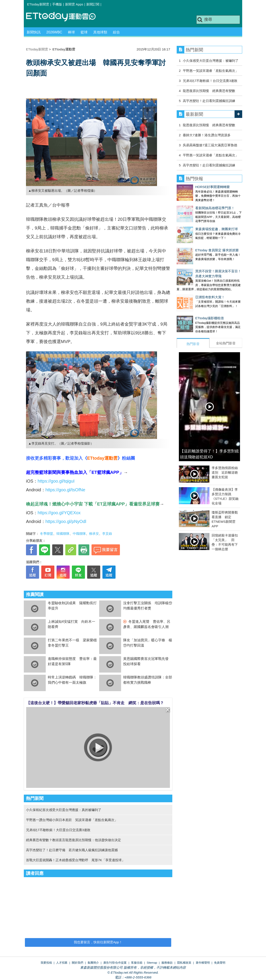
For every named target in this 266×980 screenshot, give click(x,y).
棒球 (71, 32)
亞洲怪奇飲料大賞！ (191, 280)
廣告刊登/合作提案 (115, 963)
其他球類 (100, 32)
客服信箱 (137, 963)
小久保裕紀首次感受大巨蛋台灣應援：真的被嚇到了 (64, 810)
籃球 (84, 32)
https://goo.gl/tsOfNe (65, 490)
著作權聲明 (203, 963)
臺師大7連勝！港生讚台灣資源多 (207, 135)
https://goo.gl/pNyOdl (66, 521)
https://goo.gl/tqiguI (56, 481)
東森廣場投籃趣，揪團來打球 (198, 220)
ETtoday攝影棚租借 (191, 296)
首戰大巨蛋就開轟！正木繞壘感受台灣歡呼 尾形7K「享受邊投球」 (75, 860)
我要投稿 (46, 963)
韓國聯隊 (63, 534)
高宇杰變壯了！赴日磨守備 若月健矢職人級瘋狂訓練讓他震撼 (72, 850)
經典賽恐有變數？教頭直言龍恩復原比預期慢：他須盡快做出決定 (73, 840)
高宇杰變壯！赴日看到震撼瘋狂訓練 (209, 101)
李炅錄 (107, 534)
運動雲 (64, 17)
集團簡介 (93, 963)
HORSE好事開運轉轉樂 (194, 187)
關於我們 (78, 963)
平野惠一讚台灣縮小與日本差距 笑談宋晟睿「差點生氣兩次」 (72, 820)
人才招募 (62, 963)
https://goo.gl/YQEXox (59, 513)
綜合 (116, 32)
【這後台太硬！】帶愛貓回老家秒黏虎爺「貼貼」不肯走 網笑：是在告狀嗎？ (95, 703)
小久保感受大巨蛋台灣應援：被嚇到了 (211, 61)
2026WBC (54, 32)
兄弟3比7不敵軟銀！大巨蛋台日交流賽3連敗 (58, 830)
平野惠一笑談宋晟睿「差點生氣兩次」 (211, 71)
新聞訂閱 (93, 4)
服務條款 (167, 963)
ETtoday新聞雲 (38, 4)
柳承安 (94, 534)
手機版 (57, 4)
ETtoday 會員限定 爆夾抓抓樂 (198, 237)
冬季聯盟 (47, 534)
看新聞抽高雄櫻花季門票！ (196, 204)
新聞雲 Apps (74, 4)
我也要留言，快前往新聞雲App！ (98, 942)
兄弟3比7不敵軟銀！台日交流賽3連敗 (210, 81)
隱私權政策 (184, 963)
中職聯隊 (79, 534)
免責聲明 (220, 963)
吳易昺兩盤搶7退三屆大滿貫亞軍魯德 (210, 145)
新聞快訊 (34, 32)
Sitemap (152, 963)
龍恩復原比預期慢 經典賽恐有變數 (209, 91)
